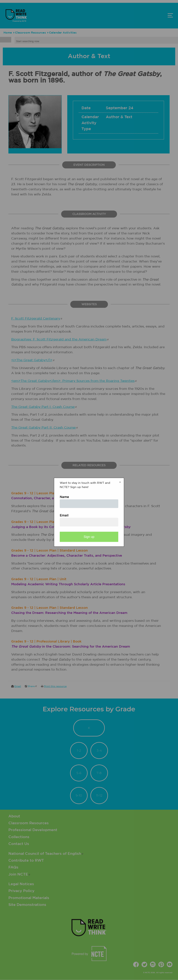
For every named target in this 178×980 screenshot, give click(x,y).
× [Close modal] (120, 482)
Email (64, 516)
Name (64, 497)
